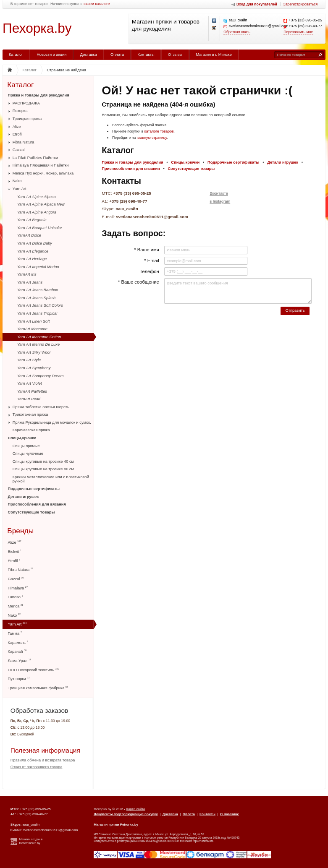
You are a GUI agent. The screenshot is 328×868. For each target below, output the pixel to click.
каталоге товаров (159, 131)
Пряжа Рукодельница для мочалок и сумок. (52, 422)
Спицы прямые (26, 446)
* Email (151, 261)
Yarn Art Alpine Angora (37, 212)
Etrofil (18, 134)
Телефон (149, 271)
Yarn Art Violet (30, 383)
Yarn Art (20, 189)
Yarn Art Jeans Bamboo (38, 290)
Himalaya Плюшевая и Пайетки (41, 165)
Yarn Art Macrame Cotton (39, 337)
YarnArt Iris (27, 274)
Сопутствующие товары (31, 512)
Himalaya (18, 588)
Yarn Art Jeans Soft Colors (40, 305)
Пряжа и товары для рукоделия (39, 95)
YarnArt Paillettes (32, 391)
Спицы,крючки (22, 438)
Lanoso (16, 597)
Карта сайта (136, 809)
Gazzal (19, 150)
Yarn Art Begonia (32, 220)
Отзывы (175, 55)
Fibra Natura (24, 142)
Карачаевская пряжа (31, 430)
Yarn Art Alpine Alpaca (37, 197)
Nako (17, 181)
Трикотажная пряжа (30, 414)
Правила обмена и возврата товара (43, 760)
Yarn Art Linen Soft (34, 321)
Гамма (15, 633)
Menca (16, 606)
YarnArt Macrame (32, 329)
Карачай (17, 651)
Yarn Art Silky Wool (34, 352)
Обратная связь (237, 32)
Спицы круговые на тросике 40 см (43, 461)
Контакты (146, 55)
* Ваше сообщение (139, 282)
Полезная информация (45, 750)
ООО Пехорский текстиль (34, 670)
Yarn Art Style (29, 360)
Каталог (16, 55)
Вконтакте (219, 193)
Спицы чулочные (28, 454)
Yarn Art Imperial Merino (38, 267)
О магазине (230, 814)
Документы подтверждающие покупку (126, 814)
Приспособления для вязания (37, 504)
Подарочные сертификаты (34, 489)
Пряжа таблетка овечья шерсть (41, 407)
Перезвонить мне (298, 32)
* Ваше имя (146, 250)
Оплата (117, 55)
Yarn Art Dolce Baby (35, 243)
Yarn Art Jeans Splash (36, 298)
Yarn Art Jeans (30, 282)
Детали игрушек (24, 497)
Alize (17, 127)
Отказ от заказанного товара (37, 767)
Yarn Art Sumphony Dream (41, 376)
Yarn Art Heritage (32, 259)
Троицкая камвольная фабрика (38, 688)
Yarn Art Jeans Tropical (37, 313)
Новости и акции (51, 55)
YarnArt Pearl (29, 399)
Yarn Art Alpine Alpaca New (41, 204)
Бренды (20, 531)
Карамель (18, 643)
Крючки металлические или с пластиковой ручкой (51, 479)
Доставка (89, 55)
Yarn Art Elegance (33, 251)
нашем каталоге (96, 4)
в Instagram (220, 201)
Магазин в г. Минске (214, 55)
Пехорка (20, 111)
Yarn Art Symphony (34, 368)
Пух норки (19, 679)
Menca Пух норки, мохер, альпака (43, 173)
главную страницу (152, 138)
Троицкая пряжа (27, 119)
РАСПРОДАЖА (26, 103)
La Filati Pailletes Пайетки (35, 158)
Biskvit (15, 551)
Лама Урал (20, 661)
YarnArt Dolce (29, 235)
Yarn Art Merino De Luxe (38, 344)
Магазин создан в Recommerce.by (31, 841)
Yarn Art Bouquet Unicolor (40, 228)
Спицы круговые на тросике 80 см (43, 469)
